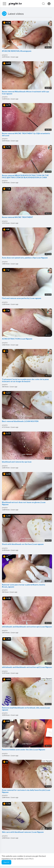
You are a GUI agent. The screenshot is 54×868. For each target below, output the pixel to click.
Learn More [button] (29, 859)
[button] (49, 4)
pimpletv (5, 55)
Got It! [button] (6, 862)
